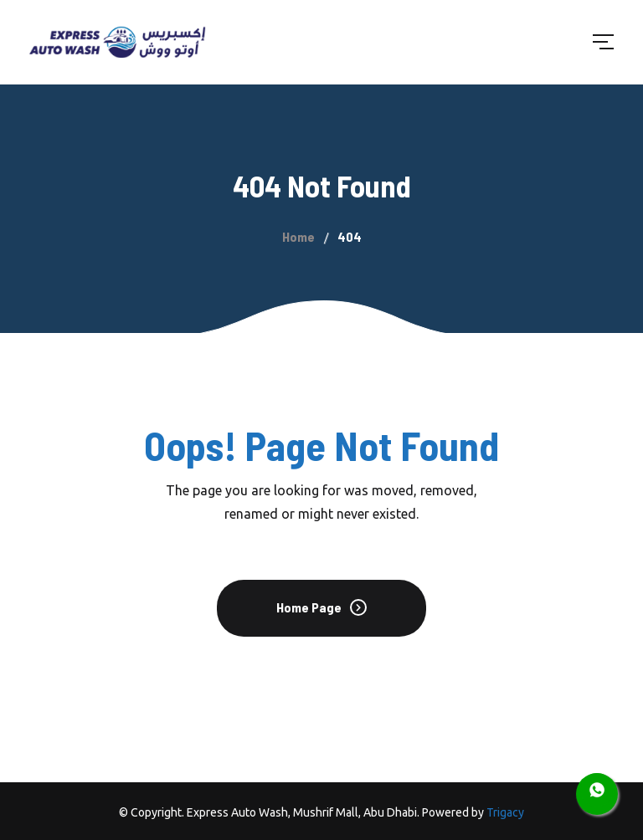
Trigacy (505, 812)
